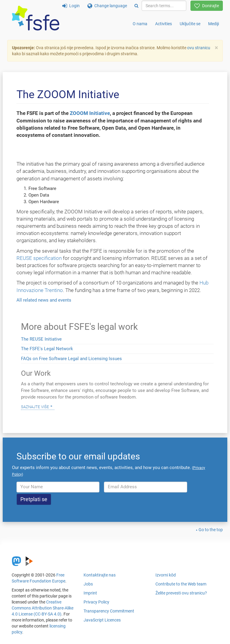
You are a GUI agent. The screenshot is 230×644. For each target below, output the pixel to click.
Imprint (90, 593)
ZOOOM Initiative (90, 113)
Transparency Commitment (109, 611)
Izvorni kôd (166, 575)
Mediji (214, 24)
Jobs (88, 584)
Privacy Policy (96, 602)
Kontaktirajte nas (100, 575)
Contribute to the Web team (181, 584)
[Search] (136, 6)
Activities (164, 24)
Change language (107, 6)
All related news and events (44, 300)
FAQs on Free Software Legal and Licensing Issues (71, 359)
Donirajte (207, 6)
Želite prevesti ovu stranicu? (181, 593)
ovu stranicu (199, 48)
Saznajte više (35, 406)
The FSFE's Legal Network (47, 349)
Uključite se (190, 24)
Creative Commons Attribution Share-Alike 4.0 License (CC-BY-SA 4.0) (43, 608)
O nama (140, 24)
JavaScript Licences (102, 620)
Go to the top (211, 530)
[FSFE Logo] (36, 18)
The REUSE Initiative (41, 339)
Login (71, 6)
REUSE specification (39, 258)
